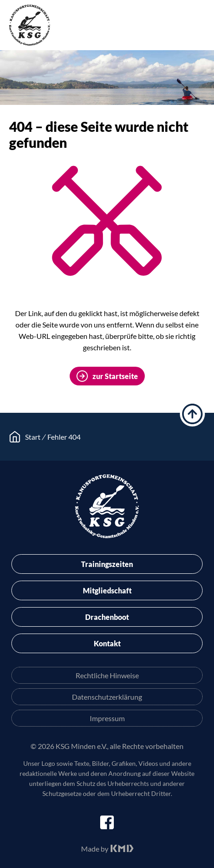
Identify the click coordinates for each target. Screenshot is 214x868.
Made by (95, 849)
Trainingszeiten (107, 564)
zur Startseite (115, 376)
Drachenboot (107, 617)
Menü (198, 27)
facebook (107, 822)
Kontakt (107, 643)
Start (33, 437)
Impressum (107, 718)
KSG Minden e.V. (30, 25)
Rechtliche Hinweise (107, 675)
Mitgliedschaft (107, 590)
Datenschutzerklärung (107, 697)
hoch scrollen (192, 414)
